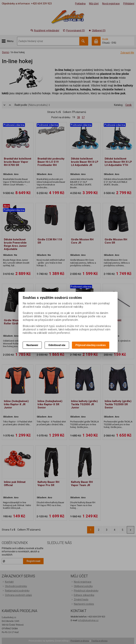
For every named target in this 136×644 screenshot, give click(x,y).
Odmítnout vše (57, 345)
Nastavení (32, 345)
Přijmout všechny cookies (91, 345)
